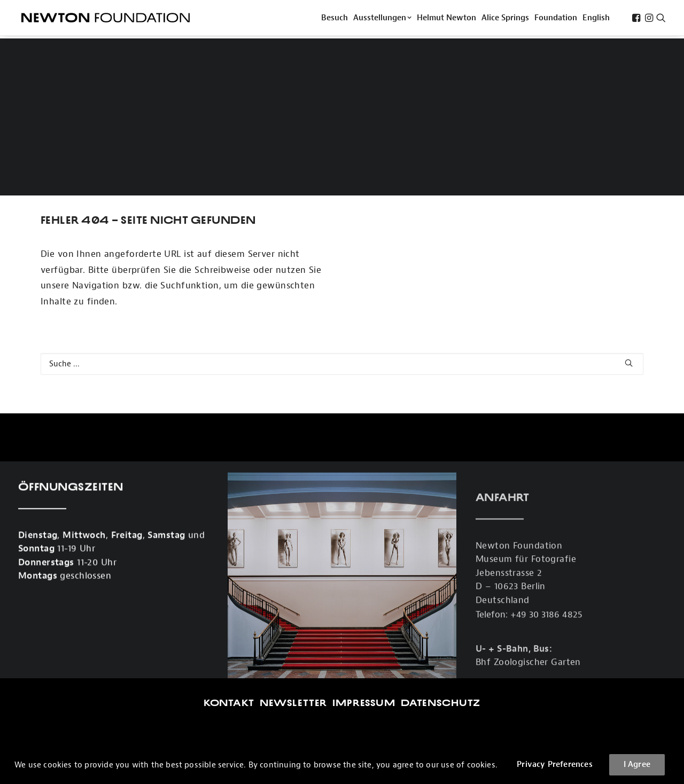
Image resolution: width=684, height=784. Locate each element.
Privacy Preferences (555, 765)
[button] (636, 19)
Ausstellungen (382, 19)
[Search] (342, 265)
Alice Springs (505, 19)
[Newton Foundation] (105, 19)
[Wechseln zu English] (596, 19)
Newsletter (294, 603)
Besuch (335, 19)
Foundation (556, 19)
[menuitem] (335, 19)
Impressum (364, 603)
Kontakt (229, 603)
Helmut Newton (446, 19)
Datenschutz (441, 603)
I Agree (637, 765)
